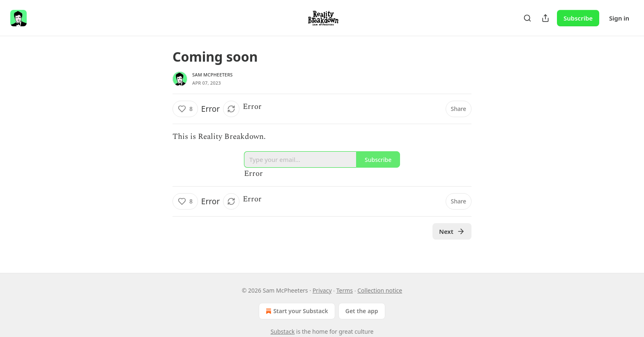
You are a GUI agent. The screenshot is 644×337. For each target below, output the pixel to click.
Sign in (619, 18)
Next (452, 231)
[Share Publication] (545, 18)
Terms (345, 290)
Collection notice (380, 290)
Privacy (322, 290)
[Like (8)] (185, 109)
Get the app (362, 311)
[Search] (527, 18)
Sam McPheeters (213, 75)
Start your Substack (296, 311)
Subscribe (578, 18)
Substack (283, 331)
